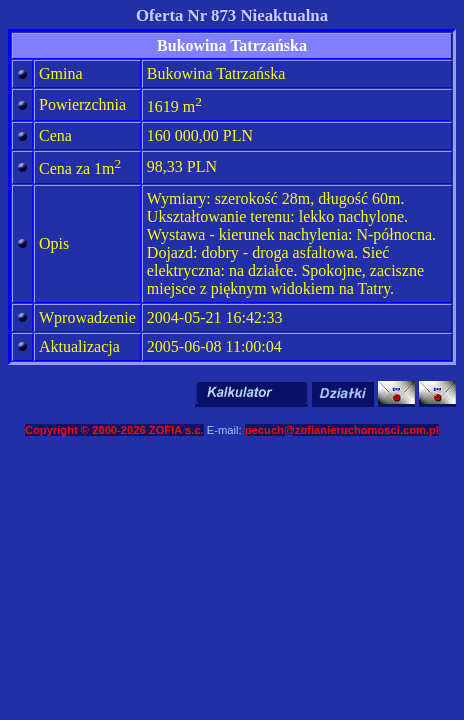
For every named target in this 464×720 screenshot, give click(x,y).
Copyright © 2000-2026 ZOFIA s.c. (114, 430)
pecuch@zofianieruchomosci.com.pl (342, 430)
